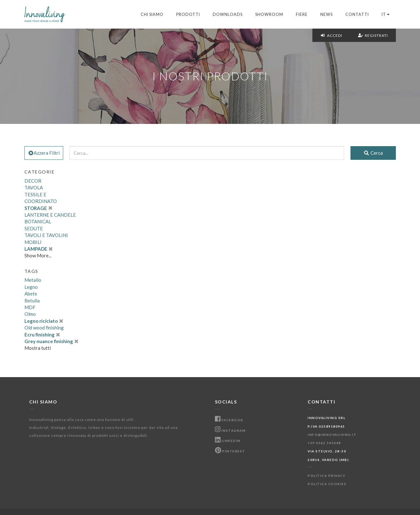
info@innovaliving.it (332, 435)
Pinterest (230, 451)
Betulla (32, 301)
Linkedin (228, 441)
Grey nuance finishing (51, 341)
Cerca (373, 153)
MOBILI (33, 242)
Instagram (230, 430)
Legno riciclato (44, 321)
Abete (31, 294)
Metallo (33, 280)
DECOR (33, 181)
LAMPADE (39, 249)
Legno (31, 287)
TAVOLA (34, 187)
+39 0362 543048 (324, 443)
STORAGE (38, 208)
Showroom (269, 14)
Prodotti (188, 14)
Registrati (373, 35)
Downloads (228, 14)
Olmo (30, 314)
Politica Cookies (327, 484)
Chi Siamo (152, 14)
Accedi (331, 35)
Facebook (229, 420)
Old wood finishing (44, 328)
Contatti (357, 14)
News (327, 14)
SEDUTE (34, 228)
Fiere (302, 14)
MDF (30, 307)
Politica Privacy (327, 476)
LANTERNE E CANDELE (50, 215)
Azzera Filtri (44, 153)
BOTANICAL (38, 221)
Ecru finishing (42, 335)
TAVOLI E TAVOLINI (46, 235)
